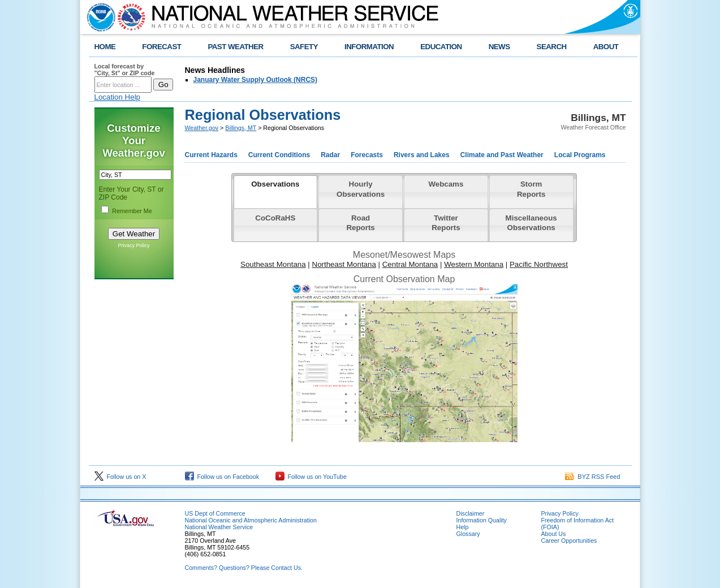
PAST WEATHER (235, 47)
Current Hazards (211, 155)
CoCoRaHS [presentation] (275, 218)
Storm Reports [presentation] (531, 189)
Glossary (468, 534)
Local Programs (580, 155)
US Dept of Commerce (215, 513)
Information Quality (482, 520)
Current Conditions (279, 155)
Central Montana (410, 264)
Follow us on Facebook (222, 477)
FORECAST (161, 47)
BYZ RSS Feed (592, 477)
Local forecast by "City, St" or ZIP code (125, 70)
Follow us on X (120, 477)
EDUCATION (441, 47)
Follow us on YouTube (311, 477)
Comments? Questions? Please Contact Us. (244, 568)
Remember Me (132, 211)
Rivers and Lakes (422, 155)
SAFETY (304, 47)
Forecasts (367, 155)
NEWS (499, 47)
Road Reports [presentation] (360, 223)
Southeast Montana (273, 264)
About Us (554, 534)
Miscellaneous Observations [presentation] (531, 223)
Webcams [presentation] (446, 184)
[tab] (276, 192)
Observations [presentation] (275, 184)
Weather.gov (202, 128)
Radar (330, 155)
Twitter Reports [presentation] (446, 223)
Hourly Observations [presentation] (361, 189)
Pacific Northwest (539, 264)
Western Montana (474, 264)
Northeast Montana (344, 264)
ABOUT (606, 47)
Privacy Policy (133, 245)
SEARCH (552, 47)
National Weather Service (219, 527)
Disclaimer (471, 513)
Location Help (118, 97)
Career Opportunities (569, 541)
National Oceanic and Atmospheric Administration (251, 520)
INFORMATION (369, 47)
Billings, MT (241, 128)
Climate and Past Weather (502, 155)
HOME (105, 47)
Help (463, 527)
